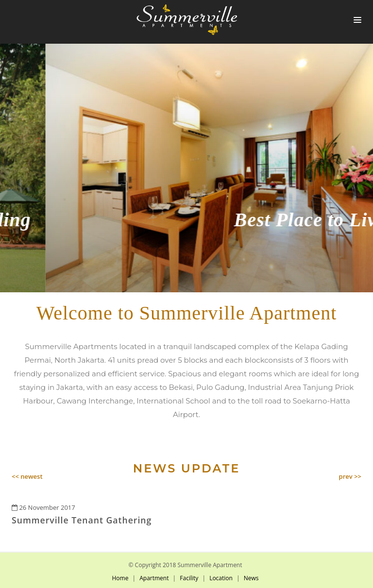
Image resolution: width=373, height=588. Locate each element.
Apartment (154, 578)
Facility (189, 578)
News (251, 578)
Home (120, 578)
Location (221, 578)
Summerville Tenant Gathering (82, 520)
